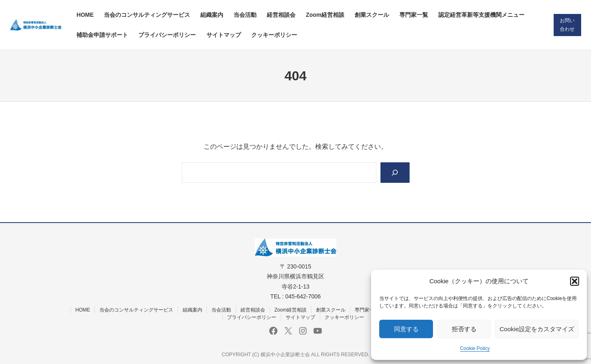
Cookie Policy (475, 348)
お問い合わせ (567, 25)
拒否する (464, 329)
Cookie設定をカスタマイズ (537, 329)
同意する (406, 329)
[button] (575, 281)
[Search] (395, 172)
